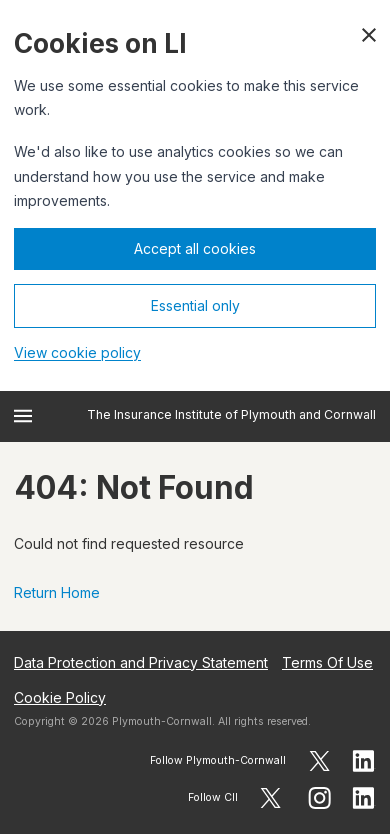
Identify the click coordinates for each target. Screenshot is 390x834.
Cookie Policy (60, 697)
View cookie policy (77, 352)
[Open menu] (23, 416)
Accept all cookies (195, 248)
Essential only (195, 305)
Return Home (57, 592)
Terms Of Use (327, 662)
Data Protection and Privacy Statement (141, 662)
